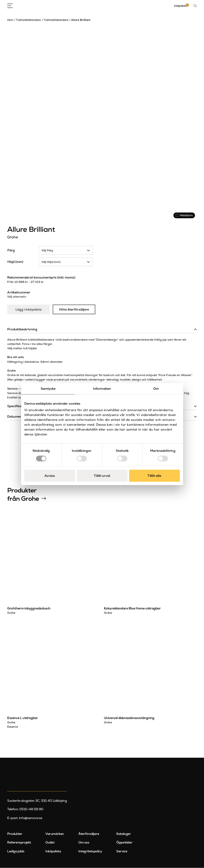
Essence (13, 727)
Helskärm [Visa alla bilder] (184, 215)
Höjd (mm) (15, 262)
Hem (10, 20)
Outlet (50, 843)
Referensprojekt (19, 843)
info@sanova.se (31, 818)
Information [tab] (102, 389)
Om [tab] (156, 389)
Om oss (84, 843)
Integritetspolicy (90, 851)
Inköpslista (53, 851)
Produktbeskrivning (22, 329)
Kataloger (124, 834)
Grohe (13, 237)
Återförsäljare (89, 834)
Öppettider (124, 843)
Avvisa (50, 476)
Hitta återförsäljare (75, 310)
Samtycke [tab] (48, 389)
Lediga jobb (16, 851)
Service (122, 851)
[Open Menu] (10, 6)
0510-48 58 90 (31, 809)
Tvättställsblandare (28, 20)
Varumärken (55, 834)
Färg (11, 250)
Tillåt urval (102, 476)
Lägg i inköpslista (29, 310)
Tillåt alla (154, 476)
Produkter (15, 834)
